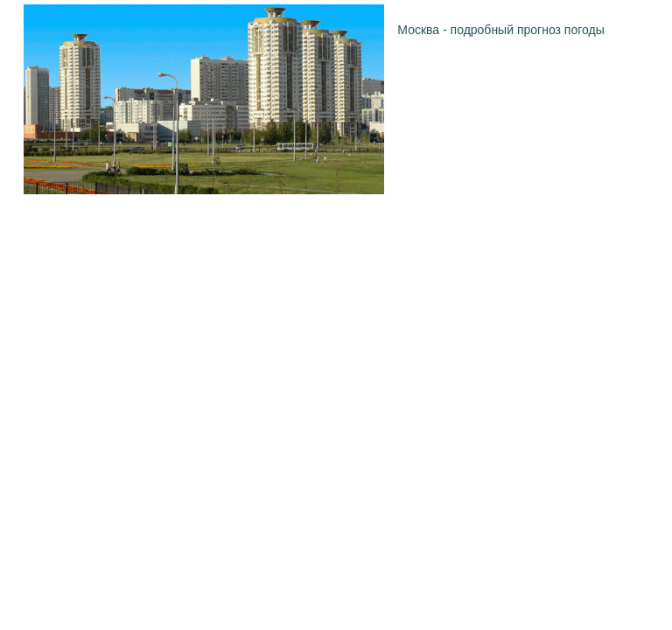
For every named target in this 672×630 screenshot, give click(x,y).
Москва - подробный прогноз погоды (500, 30)
